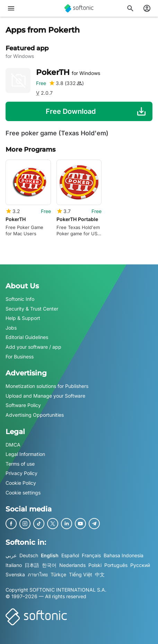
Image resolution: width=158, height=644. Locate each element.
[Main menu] (11, 8)
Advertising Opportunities (35, 415)
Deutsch (29, 555)
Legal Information (25, 454)
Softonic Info (20, 299)
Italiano (14, 565)
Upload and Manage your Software (45, 396)
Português (116, 565)
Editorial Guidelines (27, 337)
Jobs (11, 328)
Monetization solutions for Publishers (47, 386)
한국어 (49, 565)
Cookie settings (23, 493)
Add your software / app (33, 347)
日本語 (32, 565)
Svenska (15, 574)
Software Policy (23, 405)
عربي (11, 555)
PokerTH (68, 72)
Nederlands (72, 565)
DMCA (13, 445)
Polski (95, 565)
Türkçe (58, 574)
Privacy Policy (21, 473)
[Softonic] (79, 8)
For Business (20, 357)
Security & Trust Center (32, 309)
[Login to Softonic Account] (147, 8)
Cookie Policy (21, 483)
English (50, 555)
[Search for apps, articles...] (130, 8)
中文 (100, 574)
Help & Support (23, 318)
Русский (140, 565)
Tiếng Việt (81, 574)
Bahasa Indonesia (124, 555)
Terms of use (20, 464)
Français (91, 555)
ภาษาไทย (38, 574)
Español (70, 555)
